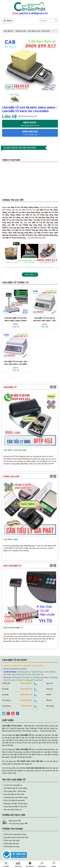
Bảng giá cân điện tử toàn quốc (15, 803)
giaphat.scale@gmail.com (34, 13)
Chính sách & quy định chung (15, 834)
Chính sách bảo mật (11, 844)
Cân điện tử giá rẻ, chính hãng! (15, 788)
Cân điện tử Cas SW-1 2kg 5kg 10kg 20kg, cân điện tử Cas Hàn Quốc (16, 364)
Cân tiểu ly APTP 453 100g (15, 450)
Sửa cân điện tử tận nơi (13, 810)
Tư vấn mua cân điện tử (13, 785)
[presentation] (51, 387)
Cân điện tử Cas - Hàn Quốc (39, 31)
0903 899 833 (26, 689)
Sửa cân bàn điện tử (13, 628)
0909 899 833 (26, 683)
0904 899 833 (26, 694)
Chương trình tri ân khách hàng (15, 797)
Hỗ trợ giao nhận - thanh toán (15, 791)
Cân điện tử (8, 31)
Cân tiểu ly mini (11, 539)
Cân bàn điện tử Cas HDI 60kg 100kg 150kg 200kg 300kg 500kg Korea (16, 321)
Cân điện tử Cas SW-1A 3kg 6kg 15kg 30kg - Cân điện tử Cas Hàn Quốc (44, 321)
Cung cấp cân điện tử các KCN (15, 806)
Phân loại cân (21, 31)
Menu (10, 21)
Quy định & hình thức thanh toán (16, 837)
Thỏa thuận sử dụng (11, 846)
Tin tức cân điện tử (14, 780)
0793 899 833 (26, 706)
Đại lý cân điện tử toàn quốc (14, 800)
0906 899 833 (26, 700)
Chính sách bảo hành (12, 840)
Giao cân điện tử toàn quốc (14, 794)
